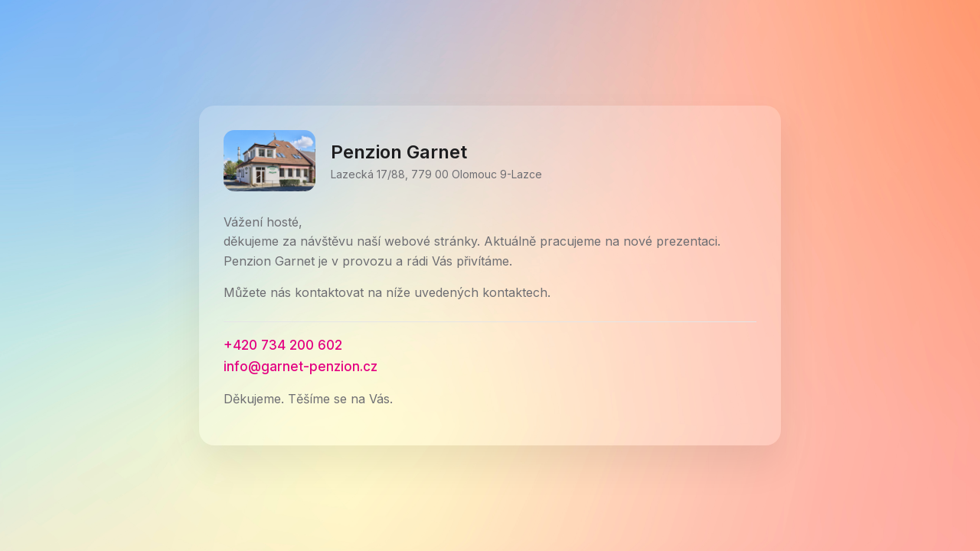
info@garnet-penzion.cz (301, 367)
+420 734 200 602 (283, 345)
